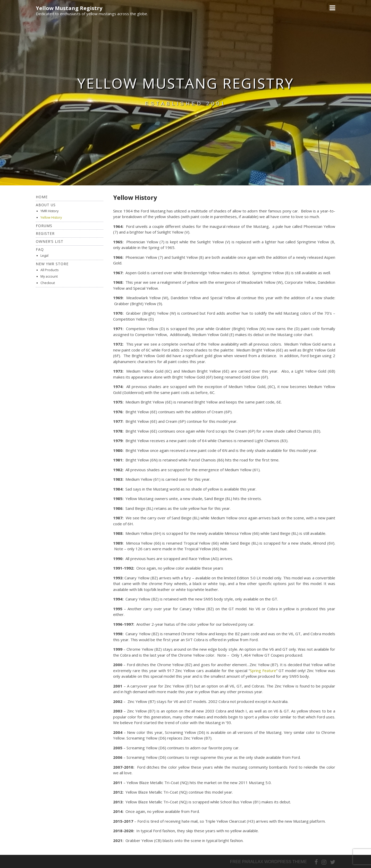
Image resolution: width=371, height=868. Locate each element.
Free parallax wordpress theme (268, 862)
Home (42, 197)
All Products (49, 270)
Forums (44, 226)
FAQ (40, 249)
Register (45, 233)
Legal (44, 256)
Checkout (48, 283)
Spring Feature (263, 671)
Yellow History (51, 217)
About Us (46, 205)
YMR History (49, 211)
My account (49, 276)
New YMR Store (52, 264)
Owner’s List (50, 241)
